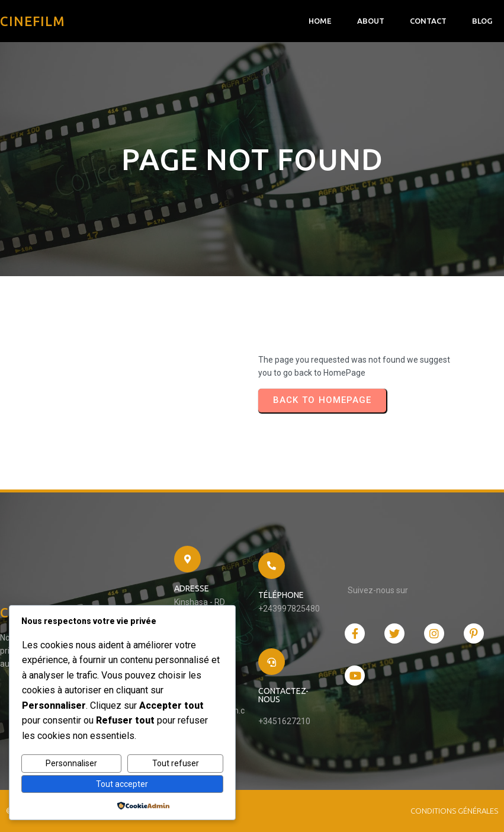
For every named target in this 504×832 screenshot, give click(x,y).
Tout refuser (176, 763)
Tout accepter (122, 784)
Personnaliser (71, 763)
